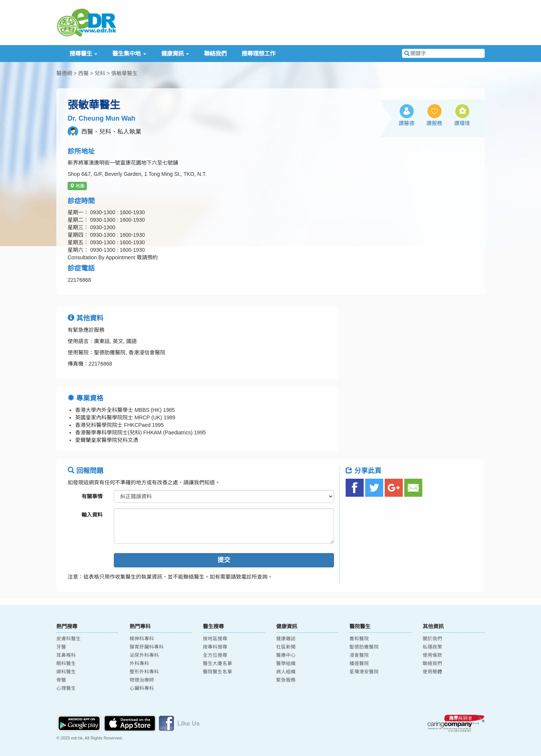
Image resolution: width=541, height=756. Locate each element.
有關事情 (92, 496)
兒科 (100, 73)
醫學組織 (286, 664)
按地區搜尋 (215, 639)
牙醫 (61, 647)
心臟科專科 (142, 688)
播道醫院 (359, 664)
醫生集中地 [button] (129, 54)
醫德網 (64, 73)
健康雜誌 (286, 639)
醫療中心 (286, 655)
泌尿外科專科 (144, 655)
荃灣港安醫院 (364, 672)
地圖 (77, 186)
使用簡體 (432, 672)
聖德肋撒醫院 (364, 647)
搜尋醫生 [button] (83, 54)
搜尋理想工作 (258, 54)
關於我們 (432, 639)
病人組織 (286, 672)
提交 (224, 560)
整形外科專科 (144, 672)
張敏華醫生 (124, 73)
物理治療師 (142, 680)
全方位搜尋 (215, 655)
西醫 (83, 73)
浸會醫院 (359, 655)
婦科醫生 (66, 672)
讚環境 (462, 123)
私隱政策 (432, 647)
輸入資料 (92, 515)
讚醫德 (407, 123)
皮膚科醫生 (69, 639)
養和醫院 (359, 639)
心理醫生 (66, 688)
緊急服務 (286, 680)
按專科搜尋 (215, 647)
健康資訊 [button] (175, 54)
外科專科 (139, 664)
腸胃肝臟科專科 (147, 647)
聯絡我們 (215, 54)
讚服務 (434, 123)
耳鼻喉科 (66, 655)
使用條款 (432, 655)
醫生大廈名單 (218, 664)
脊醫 (61, 680)
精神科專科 (142, 639)
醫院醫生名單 (218, 672)
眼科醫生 (66, 664)
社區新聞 (286, 647)
